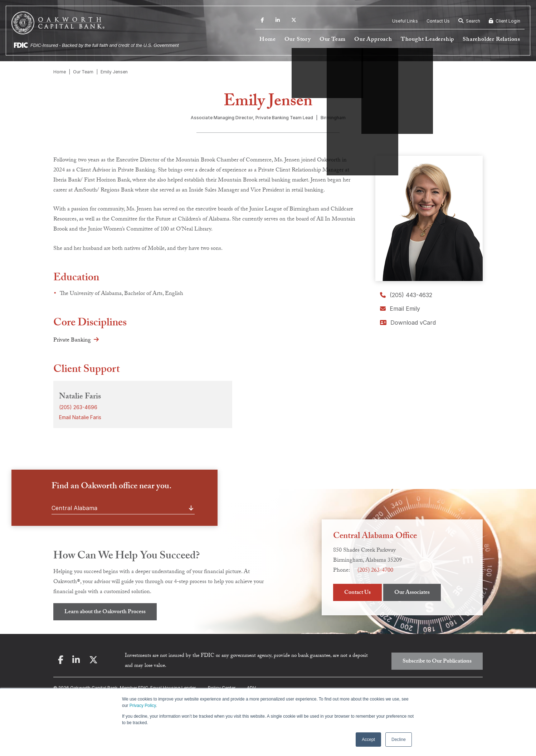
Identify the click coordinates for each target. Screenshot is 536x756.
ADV (251, 688)
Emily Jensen (114, 72)
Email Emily (400, 309)
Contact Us (438, 21)
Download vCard (408, 323)
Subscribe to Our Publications (437, 662)
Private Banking (72, 341)
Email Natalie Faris (80, 417)
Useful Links (405, 21)
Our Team (333, 40)
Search (469, 21)
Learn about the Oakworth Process (105, 612)
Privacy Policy (143, 706)
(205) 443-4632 (406, 295)
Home (267, 40)
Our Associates (412, 593)
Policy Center (222, 688)
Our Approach (373, 40)
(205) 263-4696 (78, 407)
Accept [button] (368, 740)
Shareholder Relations (491, 40)
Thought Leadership (427, 40)
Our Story (298, 40)
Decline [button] (399, 740)
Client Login (505, 21)
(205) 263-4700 (375, 571)
